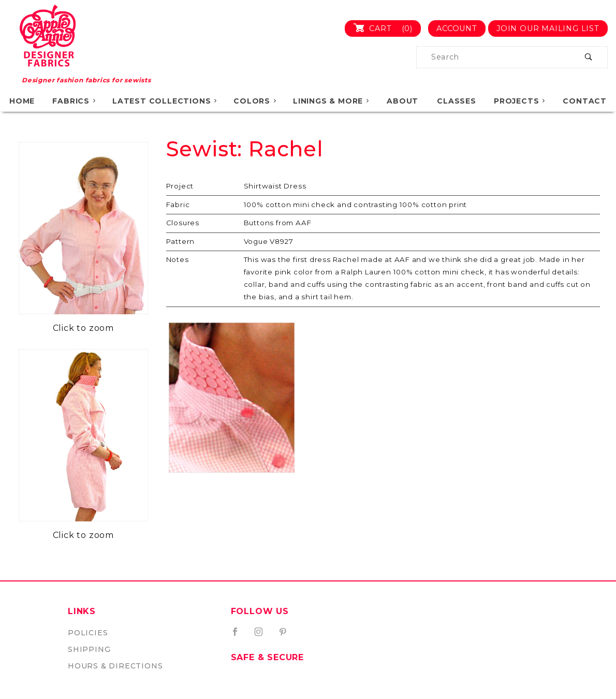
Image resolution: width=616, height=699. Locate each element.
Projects (520, 101)
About (402, 101)
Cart (387, 28)
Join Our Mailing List (548, 28)
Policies (88, 633)
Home (22, 101)
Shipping (89, 649)
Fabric (178, 205)
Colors (255, 101)
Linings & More (332, 101)
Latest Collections (165, 101)
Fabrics (75, 101)
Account (457, 28)
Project (180, 186)
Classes (457, 101)
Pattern (181, 241)
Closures (183, 223)
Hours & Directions (115, 666)
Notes (178, 259)
